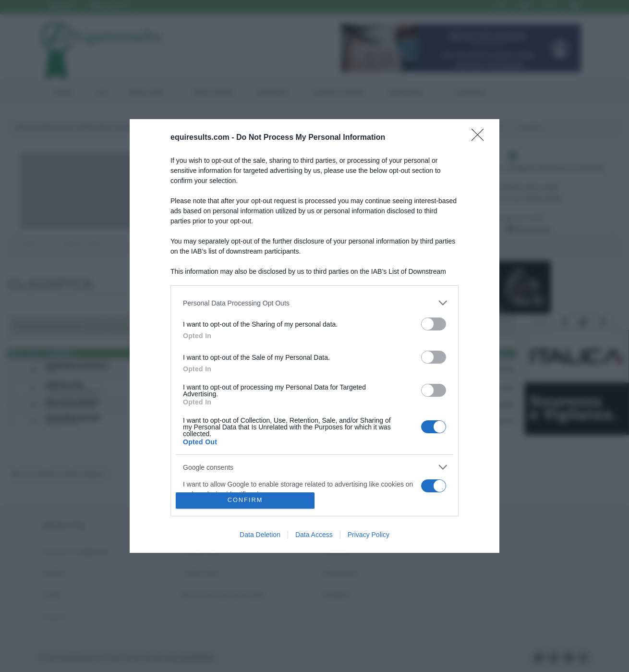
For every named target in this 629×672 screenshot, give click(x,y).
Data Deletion (260, 535)
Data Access (314, 535)
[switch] (434, 324)
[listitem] (314, 303)
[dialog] (314, 336)
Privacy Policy (369, 535)
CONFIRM (245, 500)
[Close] (481, 138)
